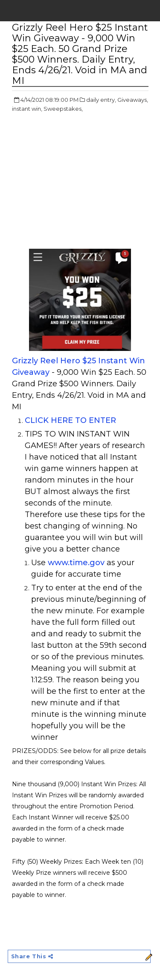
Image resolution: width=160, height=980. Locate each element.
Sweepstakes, (63, 109)
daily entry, (101, 100)
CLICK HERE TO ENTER (70, 420)
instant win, (27, 109)
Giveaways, (133, 100)
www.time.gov (76, 563)
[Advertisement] (84, 181)
